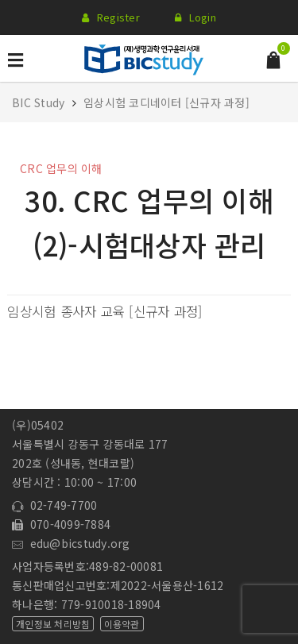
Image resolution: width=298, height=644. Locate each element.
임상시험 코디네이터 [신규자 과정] (166, 102)
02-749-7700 (54, 505)
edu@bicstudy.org (71, 543)
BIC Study (40, 102)
